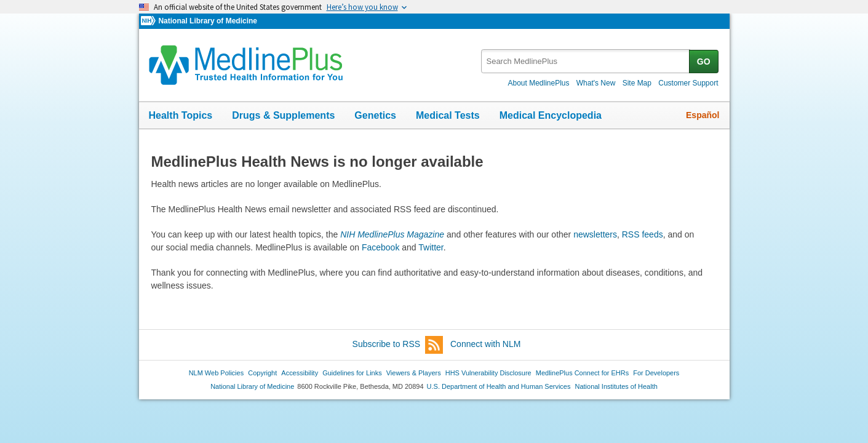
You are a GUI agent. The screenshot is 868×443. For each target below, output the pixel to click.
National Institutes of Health (616, 386)
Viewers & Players (414, 373)
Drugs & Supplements (283, 115)
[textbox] (586, 61)
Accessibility (300, 373)
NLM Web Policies (217, 373)
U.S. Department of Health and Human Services (499, 386)
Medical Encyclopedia (551, 115)
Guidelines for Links (352, 373)
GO (704, 62)
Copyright (262, 373)
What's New (596, 83)
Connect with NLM (485, 344)
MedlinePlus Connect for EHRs (582, 373)
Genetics (375, 115)
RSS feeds (643, 234)
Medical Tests (448, 115)
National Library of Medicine (207, 21)
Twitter (431, 247)
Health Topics (181, 115)
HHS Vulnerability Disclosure (488, 373)
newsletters (595, 234)
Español (703, 115)
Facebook (380, 247)
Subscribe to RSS (398, 345)
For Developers (656, 373)
